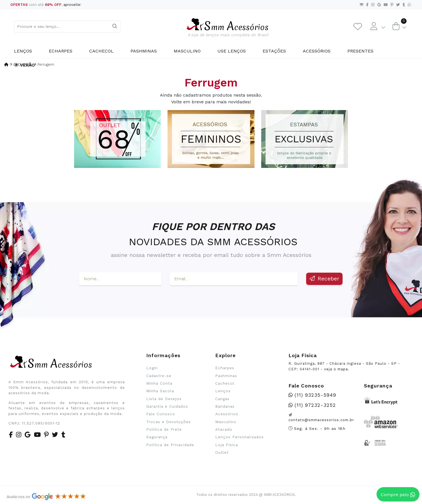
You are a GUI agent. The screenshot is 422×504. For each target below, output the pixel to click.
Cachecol (101, 51)
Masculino (187, 51)
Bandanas (225, 406)
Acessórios (317, 51)
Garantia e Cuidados (167, 406)
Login (152, 368)
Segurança (157, 437)
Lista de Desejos (164, 399)
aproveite (72, 5)
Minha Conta (159, 383)
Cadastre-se (159, 376)
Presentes (360, 51)
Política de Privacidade (170, 445)
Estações (274, 51)
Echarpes (61, 51)
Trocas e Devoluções (168, 422)
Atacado (224, 429)
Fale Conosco (161, 414)
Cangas (222, 399)
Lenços (23, 51)
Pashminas (144, 51)
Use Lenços (232, 51)
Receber (324, 279)
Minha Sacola (160, 391)
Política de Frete (164, 429)
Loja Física (227, 445)
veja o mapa (336, 369)
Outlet (222, 452)
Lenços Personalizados (239, 437)
